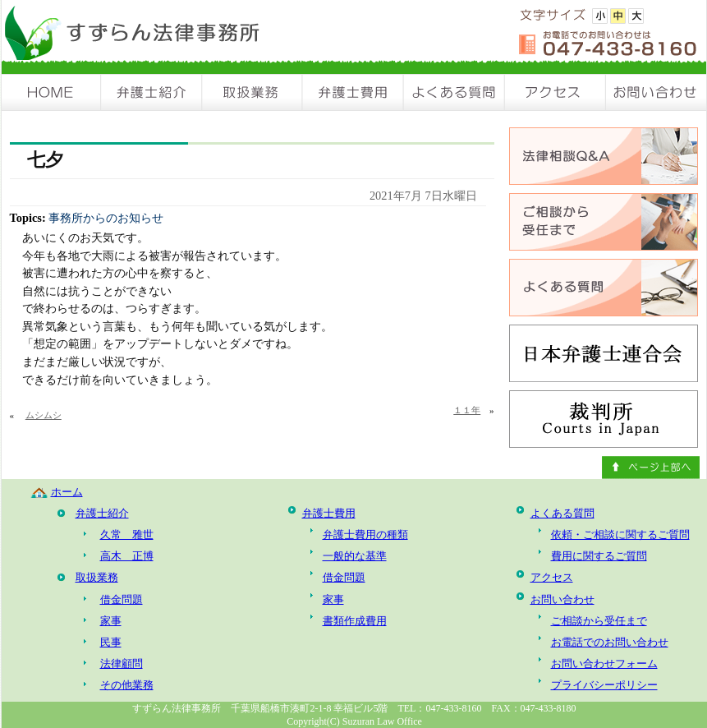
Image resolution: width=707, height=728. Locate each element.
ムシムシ (44, 415)
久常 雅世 (127, 534)
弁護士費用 (353, 92)
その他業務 (127, 685)
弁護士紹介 (152, 92)
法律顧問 (122, 663)
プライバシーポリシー (604, 685)
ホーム (67, 492)
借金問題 (122, 599)
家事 (111, 621)
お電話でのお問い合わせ (610, 642)
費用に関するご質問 (599, 556)
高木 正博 (127, 556)
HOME (52, 92)
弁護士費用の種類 (365, 534)
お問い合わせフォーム (604, 663)
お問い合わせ (656, 92)
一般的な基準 (355, 556)
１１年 (467, 410)
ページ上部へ (651, 468)
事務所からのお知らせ (106, 218)
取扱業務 (252, 92)
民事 (111, 642)
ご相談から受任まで (599, 621)
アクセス (555, 92)
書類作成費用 (355, 621)
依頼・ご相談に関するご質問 (620, 534)
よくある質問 (454, 92)
